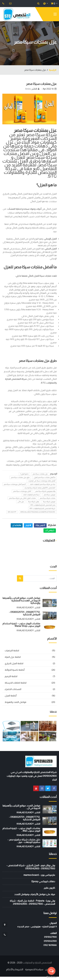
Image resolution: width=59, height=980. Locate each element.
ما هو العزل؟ (24, 474)
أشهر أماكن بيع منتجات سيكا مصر (15, 484)
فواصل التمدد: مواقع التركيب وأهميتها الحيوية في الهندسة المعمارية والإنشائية (21, 600)
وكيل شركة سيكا (33, 502)
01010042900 (50, 941)
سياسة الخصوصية (34, 969)
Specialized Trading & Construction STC (38, 512)
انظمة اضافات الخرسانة (16, 683)
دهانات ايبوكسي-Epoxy (43, 881)
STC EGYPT (12, 512)
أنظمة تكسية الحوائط (15, 670)
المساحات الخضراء (13, 689)
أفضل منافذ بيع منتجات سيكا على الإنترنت (42, 481)
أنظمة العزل (11, 696)
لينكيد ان (17, 525)
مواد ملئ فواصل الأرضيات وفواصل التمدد (35, 894)
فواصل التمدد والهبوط (15, 702)
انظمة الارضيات (12, 651)
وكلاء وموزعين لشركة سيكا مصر (45, 491)
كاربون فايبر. (49, 888)
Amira (28, 89)
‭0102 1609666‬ (50, 945)
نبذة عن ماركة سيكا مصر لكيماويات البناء (43, 484)
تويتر (28, 525)
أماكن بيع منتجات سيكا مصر (22, 491)
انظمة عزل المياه (13, 657)
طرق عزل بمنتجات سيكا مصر (20, 477)
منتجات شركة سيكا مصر (48, 498)
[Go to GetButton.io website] (51, 977)
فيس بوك (40, 525)
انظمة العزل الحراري (14, 663)
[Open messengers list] (51, 971)
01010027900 (50, 937)
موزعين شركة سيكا (49, 502)
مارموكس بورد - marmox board (39, 875)
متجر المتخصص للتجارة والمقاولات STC (43, 505)
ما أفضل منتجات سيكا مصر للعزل (44, 477)
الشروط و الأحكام (15, 969)
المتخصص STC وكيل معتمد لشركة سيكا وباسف (40, 488)
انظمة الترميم (11, 676)
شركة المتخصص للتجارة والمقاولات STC (42, 509)
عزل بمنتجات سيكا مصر (41, 84)
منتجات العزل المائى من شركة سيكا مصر (22, 498)
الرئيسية (52, 70)
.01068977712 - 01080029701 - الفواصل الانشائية (25, 613)
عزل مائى (21, 502)
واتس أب (50, 530)
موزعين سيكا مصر (50, 495)
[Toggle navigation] (55, 15)
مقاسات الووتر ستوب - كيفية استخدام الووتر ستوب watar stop (21, 625)
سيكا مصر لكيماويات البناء (31, 495)
